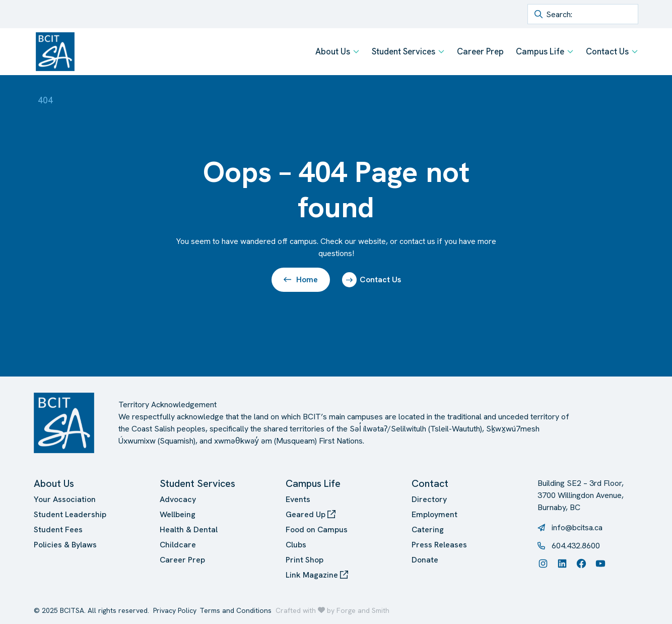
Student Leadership (70, 514)
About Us (333, 51)
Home (301, 279)
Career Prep (480, 51)
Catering (428, 529)
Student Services (404, 51)
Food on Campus (317, 529)
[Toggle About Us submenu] (356, 51)
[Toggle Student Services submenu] (441, 51)
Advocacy (178, 499)
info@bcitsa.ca (577, 527)
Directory (429, 499)
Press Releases (439, 545)
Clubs (296, 545)
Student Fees (58, 529)
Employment (434, 514)
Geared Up (311, 514)
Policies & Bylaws (65, 545)
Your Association (65, 499)
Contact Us (607, 51)
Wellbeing (178, 514)
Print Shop (305, 560)
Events (298, 499)
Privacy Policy (175, 610)
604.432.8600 (576, 546)
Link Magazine (317, 575)
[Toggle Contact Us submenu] (635, 51)
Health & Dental (189, 529)
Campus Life (540, 51)
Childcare (178, 545)
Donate (425, 560)
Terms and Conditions (236, 610)
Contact (430, 483)
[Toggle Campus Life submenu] (570, 51)
